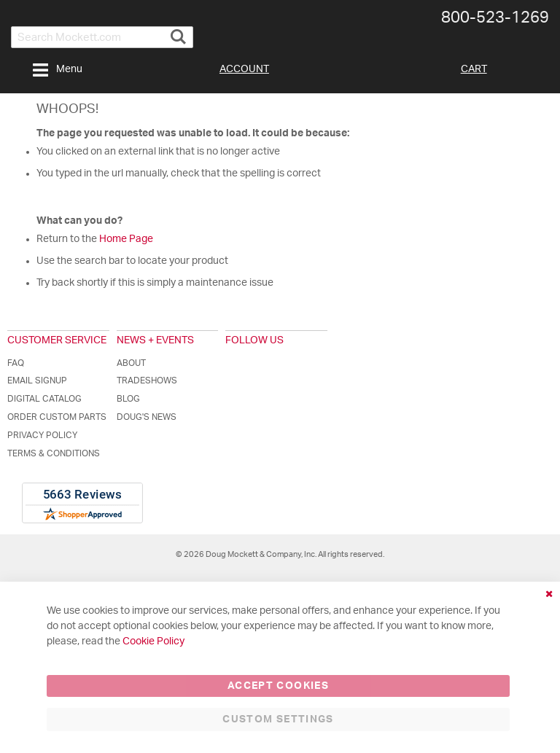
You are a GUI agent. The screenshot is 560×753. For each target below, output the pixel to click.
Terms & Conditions (54, 453)
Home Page (126, 239)
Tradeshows (147, 381)
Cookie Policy (153, 641)
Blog (128, 399)
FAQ (16, 363)
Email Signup (37, 381)
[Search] (178, 31)
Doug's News (147, 417)
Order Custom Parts (57, 417)
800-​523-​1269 (495, 17)
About (131, 363)
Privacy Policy (42, 435)
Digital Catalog (44, 399)
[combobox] (102, 37)
